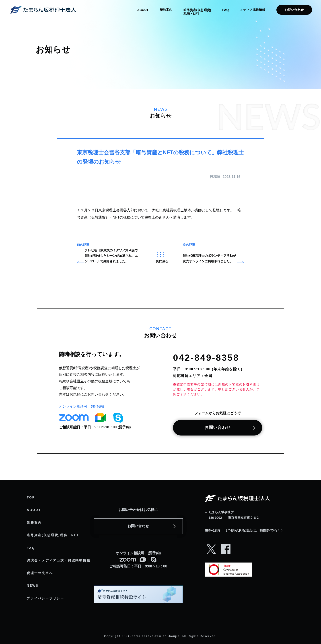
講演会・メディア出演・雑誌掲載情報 (59, 560)
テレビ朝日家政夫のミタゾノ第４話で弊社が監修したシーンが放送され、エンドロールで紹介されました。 (111, 256)
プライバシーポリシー (45, 598)
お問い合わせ (294, 10)
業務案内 (166, 10)
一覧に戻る (160, 258)
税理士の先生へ (40, 573)
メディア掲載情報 (253, 10)
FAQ (225, 10)
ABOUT (143, 10)
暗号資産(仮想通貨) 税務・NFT (197, 12)
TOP (31, 497)
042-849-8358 (206, 358)
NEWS (33, 586)
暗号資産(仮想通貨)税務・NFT (53, 535)
